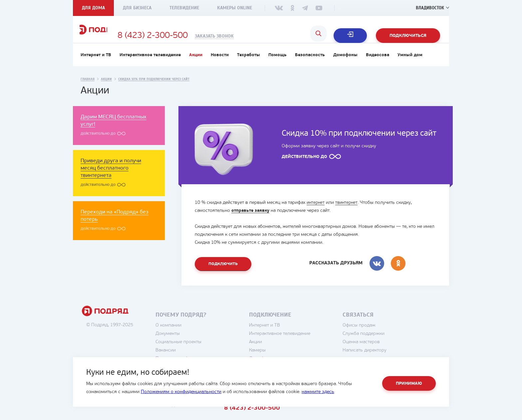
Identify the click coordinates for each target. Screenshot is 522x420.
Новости (220, 65)
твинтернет (349, 213)
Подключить (224, 275)
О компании (188, 337)
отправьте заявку (252, 221)
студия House (418, 416)
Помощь (277, 65)
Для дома (93, 8)
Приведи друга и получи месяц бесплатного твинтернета (111, 179)
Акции (196, 65)
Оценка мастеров (381, 353)
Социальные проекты (198, 353)
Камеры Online (235, 8)
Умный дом (410, 65)
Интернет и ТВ (96, 65)
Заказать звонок (260, 36)
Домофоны (345, 65)
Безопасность (310, 65)
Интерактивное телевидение (150, 65)
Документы (187, 345)
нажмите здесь (318, 392)
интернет (316, 213)
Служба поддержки (383, 345)
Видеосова (378, 65)
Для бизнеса (137, 8)
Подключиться (408, 36)
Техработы (249, 65)
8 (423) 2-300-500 (198, 36)
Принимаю (409, 384)
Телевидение (184, 8)
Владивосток (428, 8)
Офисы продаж (379, 337)
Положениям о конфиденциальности (181, 392)
